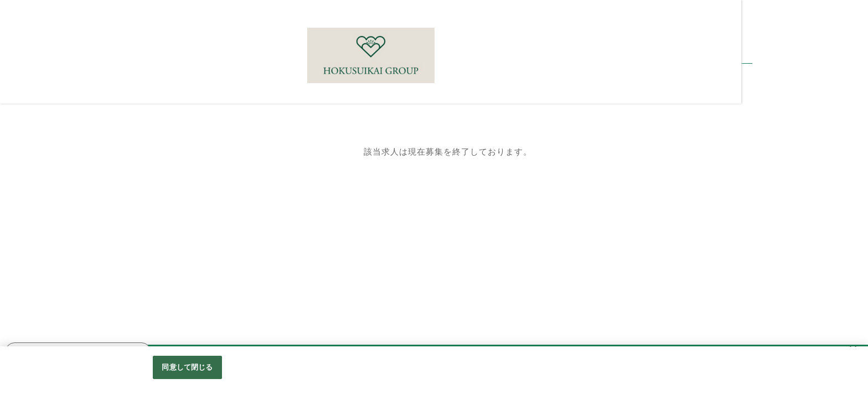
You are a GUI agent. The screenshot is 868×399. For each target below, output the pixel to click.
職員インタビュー (39, 204)
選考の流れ (26, 183)
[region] (434, 373)
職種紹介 (22, 162)
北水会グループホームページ (60, 246)
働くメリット (30, 225)
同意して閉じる (187, 367)
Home (17, 121)
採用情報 (22, 141)
